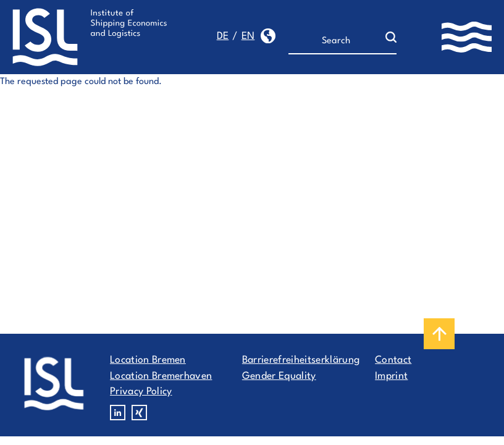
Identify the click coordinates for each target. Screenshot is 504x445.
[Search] (337, 41)
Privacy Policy (141, 392)
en (248, 36)
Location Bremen (148, 360)
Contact (393, 360)
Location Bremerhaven (161, 376)
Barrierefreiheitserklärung (301, 360)
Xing (139, 413)
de (223, 36)
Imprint (391, 376)
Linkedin (118, 413)
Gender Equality (279, 376)
